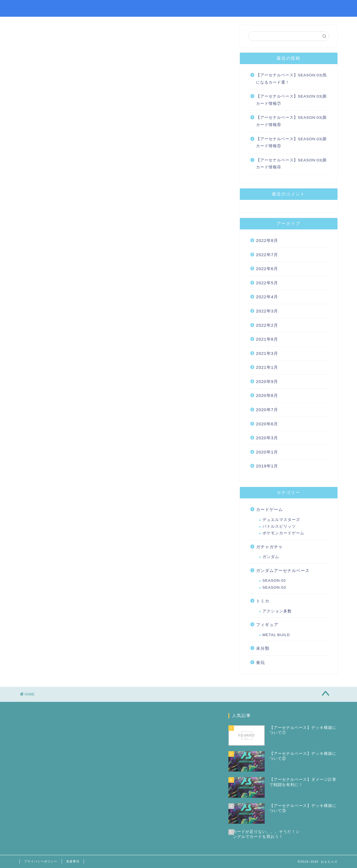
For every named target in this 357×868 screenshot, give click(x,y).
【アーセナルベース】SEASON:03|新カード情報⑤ (291, 143)
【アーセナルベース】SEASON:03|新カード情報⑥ (291, 121)
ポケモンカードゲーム (283, 533)
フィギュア (267, 625)
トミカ (263, 601)
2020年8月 (267, 395)
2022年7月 (267, 255)
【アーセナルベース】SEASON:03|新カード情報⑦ (291, 100)
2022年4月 (267, 297)
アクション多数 (277, 611)
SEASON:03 (274, 587)
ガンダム (271, 557)
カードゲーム (269, 509)
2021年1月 (267, 367)
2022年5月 (267, 283)
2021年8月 (267, 339)
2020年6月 (267, 424)
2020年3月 (267, 438)
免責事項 (73, 861)
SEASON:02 (274, 580)
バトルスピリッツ (279, 526)
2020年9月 (267, 381)
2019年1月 (267, 466)
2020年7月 (267, 410)
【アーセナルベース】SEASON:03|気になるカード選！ (291, 79)
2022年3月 (267, 311)
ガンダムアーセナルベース (283, 570)
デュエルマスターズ (281, 520)
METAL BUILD (276, 635)
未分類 (263, 648)
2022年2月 (267, 325)
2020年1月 (267, 452)
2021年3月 (267, 353)
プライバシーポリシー (41, 861)
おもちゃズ (35, 8)
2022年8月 (267, 240)
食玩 (260, 662)
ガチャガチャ (269, 547)
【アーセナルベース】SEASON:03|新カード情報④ (291, 164)
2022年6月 (267, 269)
